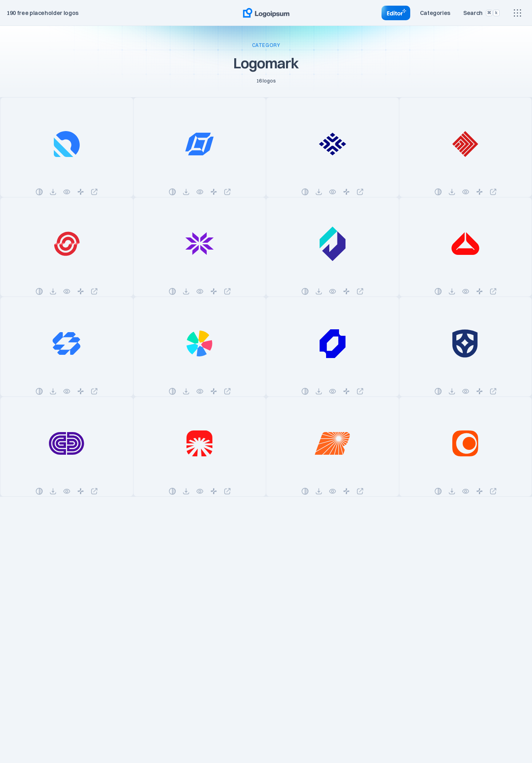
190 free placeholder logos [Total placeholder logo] (42, 13)
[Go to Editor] (396, 13)
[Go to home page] (266, 13)
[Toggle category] (435, 13)
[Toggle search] (481, 13)
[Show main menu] (517, 13)
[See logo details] (67, 147)
